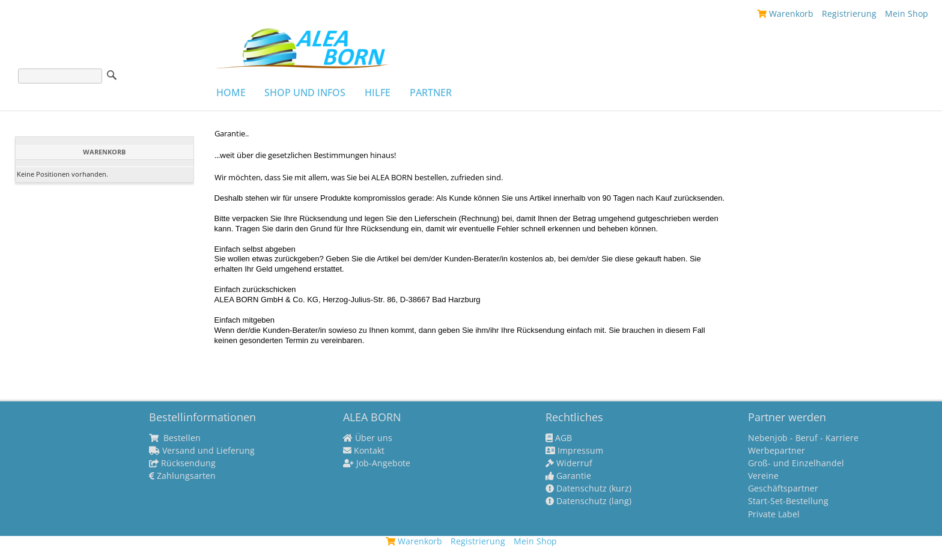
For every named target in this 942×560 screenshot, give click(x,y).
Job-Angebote (377, 463)
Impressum (574, 451)
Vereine (763, 476)
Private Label (774, 514)
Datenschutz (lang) (588, 501)
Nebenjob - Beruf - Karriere (803, 438)
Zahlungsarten (182, 476)
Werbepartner (776, 451)
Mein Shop (907, 14)
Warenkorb (785, 14)
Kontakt (364, 451)
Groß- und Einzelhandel (796, 463)
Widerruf (569, 463)
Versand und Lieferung (202, 451)
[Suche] (60, 76)
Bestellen (175, 438)
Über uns (368, 438)
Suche (112, 75)
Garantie (568, 476)
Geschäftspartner (783, 488)
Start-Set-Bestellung (788, 501)
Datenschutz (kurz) (588, 488)
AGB (559, 438)
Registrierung (849, 14)
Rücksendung (182, 463)
